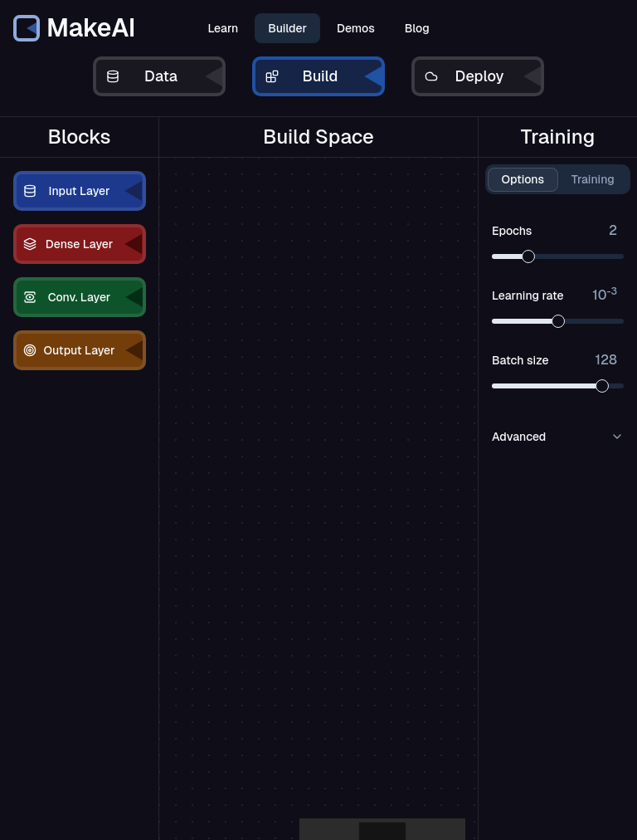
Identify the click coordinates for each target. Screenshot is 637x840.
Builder (287, 28)
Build (323, 76)
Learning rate (554, 295)
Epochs (554, 231)
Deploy (483, 76)
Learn (223, 28)
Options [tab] (523, 179)
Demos (356, 28)
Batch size (554, 360)
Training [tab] (593, 179)
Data (164, 76)
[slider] (528, 256)
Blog (417, 28)
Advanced (558, 437)
